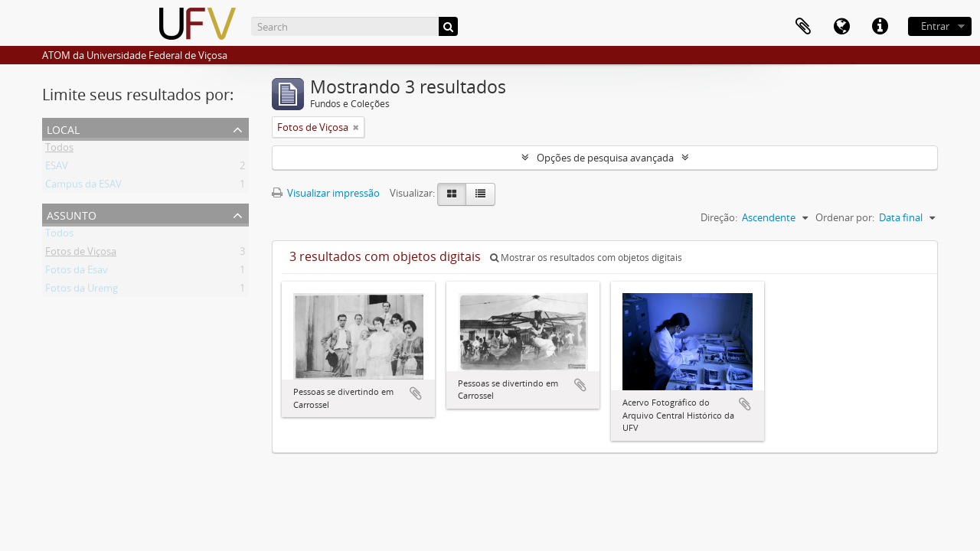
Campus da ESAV (83, 187)
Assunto (72, 214)
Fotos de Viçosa (81, 254)
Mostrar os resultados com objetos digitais (586, 258)
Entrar (935, 26)
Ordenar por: (845, 217)
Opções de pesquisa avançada (605, 158)
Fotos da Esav (77, 272)
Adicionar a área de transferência (416, 393)
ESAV (57, 168)
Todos (59, 150)
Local (63, 128)
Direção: (719, 217)
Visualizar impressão (326, 193)
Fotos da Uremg (82, 291)
